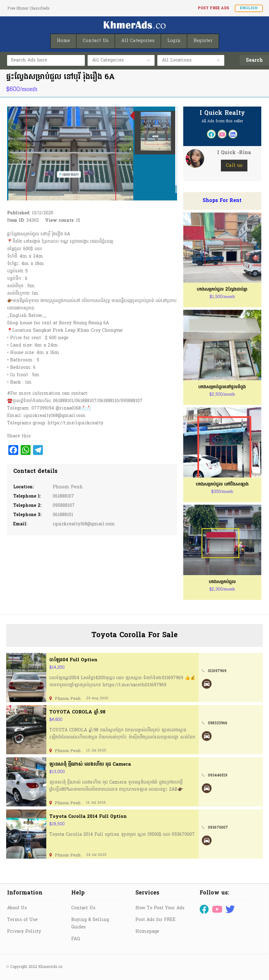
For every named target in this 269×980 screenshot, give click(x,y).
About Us (17, 908)
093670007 (218, 828)
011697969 (217, 671)
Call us (234, 166)
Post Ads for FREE (155, 920)
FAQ (76, 939)
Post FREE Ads (213, 8)
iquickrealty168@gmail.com (84, 524)
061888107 (63, 496)
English (249, 8)
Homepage (147, 932)
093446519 (218, 776)
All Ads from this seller (222, 121)
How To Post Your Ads (160, 908)
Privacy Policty (24, 932)
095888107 (64, 506)
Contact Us (83, 908)
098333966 (218, 723)
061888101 (63, 515)
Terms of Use (22, 920)
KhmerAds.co (50, 967)
